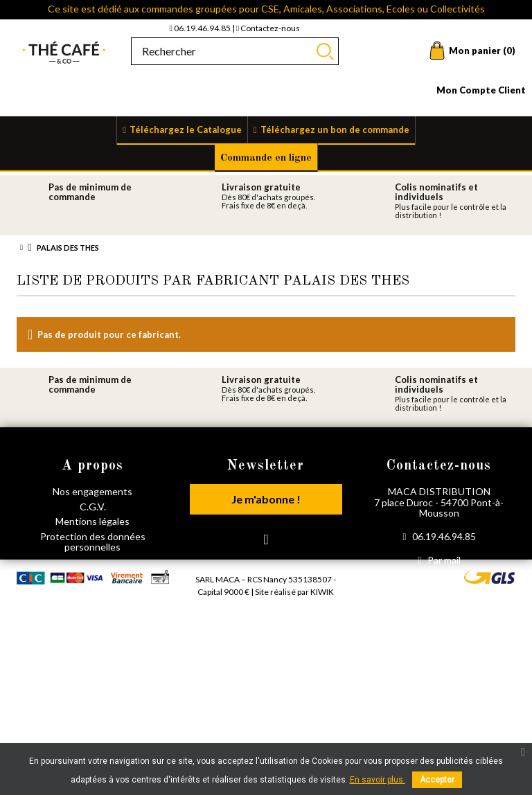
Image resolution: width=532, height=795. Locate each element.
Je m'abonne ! (266, 499)
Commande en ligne (266, 158)
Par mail (439, 560)
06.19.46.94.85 (201, 28)
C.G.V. (93, 507)
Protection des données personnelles (93, 542)
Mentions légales (92, 521)
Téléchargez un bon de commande (335, 129)
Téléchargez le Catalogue (186, 129)
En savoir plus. (378, 780)
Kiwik (322, 635)
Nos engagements (92, 491)
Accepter (437, 780)
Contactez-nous (268, 28)
